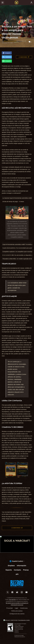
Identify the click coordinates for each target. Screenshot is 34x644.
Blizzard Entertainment (10, 41)
